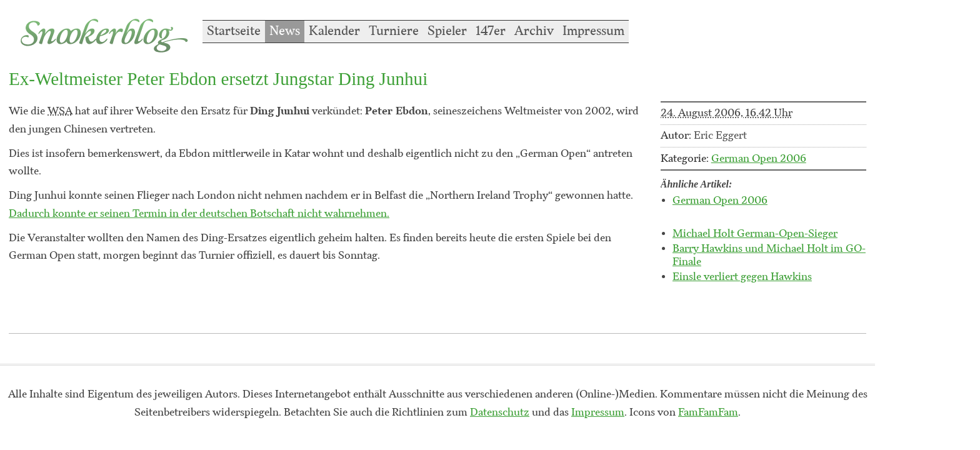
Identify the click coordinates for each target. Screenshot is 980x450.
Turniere (394, 31)
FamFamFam (708, 412)
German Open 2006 (759, 159)
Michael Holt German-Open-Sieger (755, 234)
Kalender (334, 31)
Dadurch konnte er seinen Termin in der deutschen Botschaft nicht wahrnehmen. (199, 214)
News (285, 31)
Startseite (234, 31)
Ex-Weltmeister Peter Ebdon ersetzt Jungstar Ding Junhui (218, 79)
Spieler (447, 31)
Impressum (593, 31)
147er (491, 31)
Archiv (534, 31)
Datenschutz (500, 412)
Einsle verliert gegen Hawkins (742, 277)
